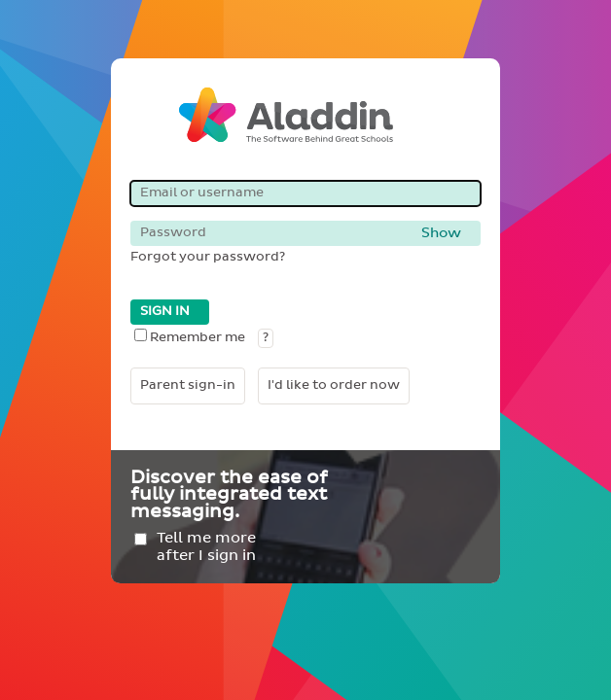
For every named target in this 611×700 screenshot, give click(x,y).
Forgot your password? (208, 257)
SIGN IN (165, 312)
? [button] (266, 338)
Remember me (190, 338)
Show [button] (441, 233)
